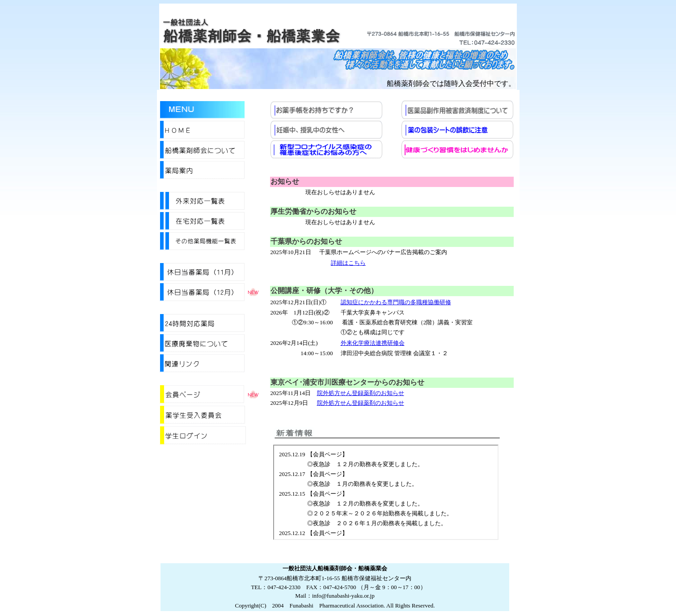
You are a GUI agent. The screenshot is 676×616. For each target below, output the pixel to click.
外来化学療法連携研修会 (373, 343)
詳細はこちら (348, 263)
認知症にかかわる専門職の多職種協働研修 (396, 302)
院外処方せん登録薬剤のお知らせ (361, 393)
